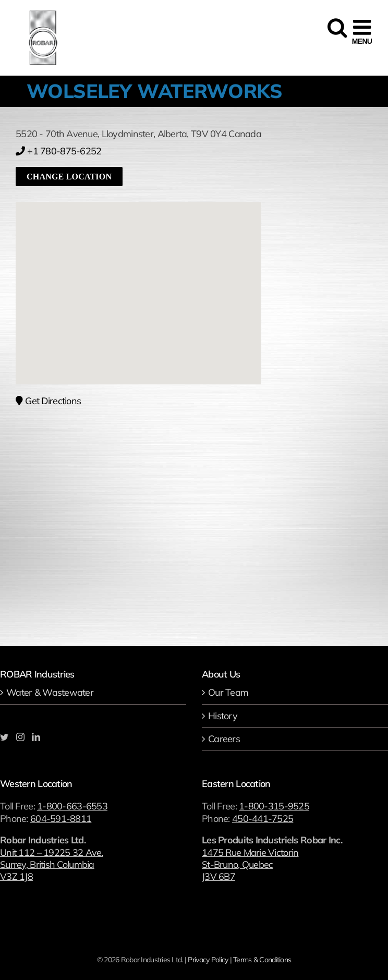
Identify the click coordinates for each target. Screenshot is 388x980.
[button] (139, 281)
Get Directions (48, 401)
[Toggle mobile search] (336, 32)
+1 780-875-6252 (58, 151)
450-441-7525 (263, 819)
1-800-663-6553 (72, 806)
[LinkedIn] (36, 737)
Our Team (228, 692)
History (223, 716)
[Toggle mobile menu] (362, 32)
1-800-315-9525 (274, 806)
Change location (69, 177)
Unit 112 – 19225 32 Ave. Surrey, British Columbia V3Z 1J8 (52, 865)
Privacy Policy (208, 960)
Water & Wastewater (50, 692)
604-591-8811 (61, 819)
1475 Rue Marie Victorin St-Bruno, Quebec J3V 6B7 (250, 865)
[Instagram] (20, 737)
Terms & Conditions (262, 960)
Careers (224, 739)
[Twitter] (4, 737)
